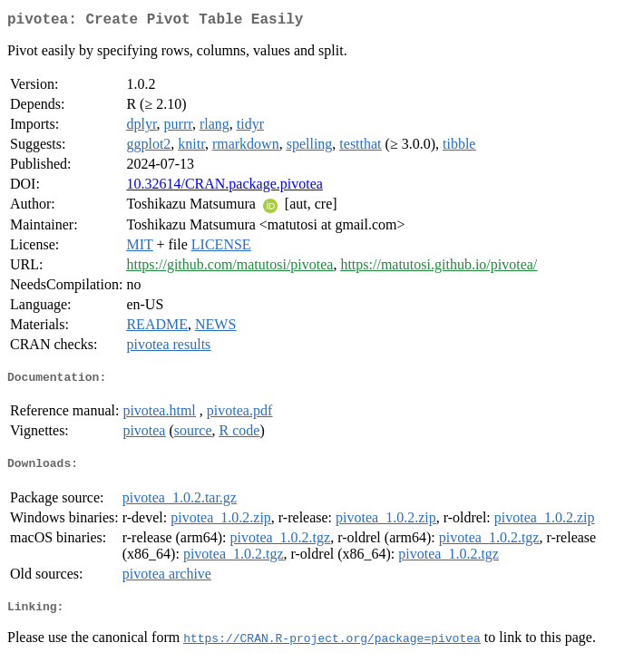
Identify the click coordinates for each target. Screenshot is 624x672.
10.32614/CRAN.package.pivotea (224, 187)
